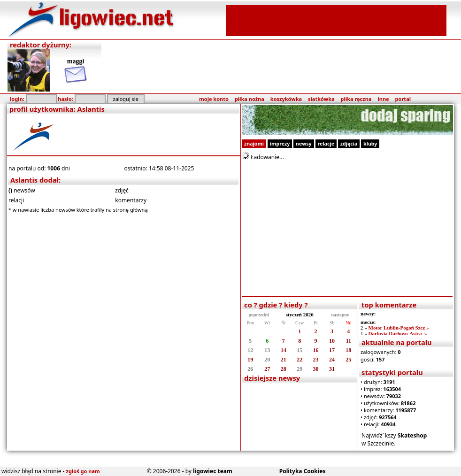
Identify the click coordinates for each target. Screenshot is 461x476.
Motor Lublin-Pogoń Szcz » (399, 328)
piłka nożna (250, 99)
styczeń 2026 (300, 315)
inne (383, 99)
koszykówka (286, 99)
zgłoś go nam (83, 471)
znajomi (254, 144)
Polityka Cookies (303, 471)
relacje (326, 144)
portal (403, 99)
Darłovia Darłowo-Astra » (398, 333)
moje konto (214, 99)
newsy (304, 144)
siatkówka (321, 99)
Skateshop (412, 435)
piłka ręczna (356, 99)
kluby (370, 144)
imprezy (280, 144)
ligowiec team (213, 471)
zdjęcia (349, 144)
